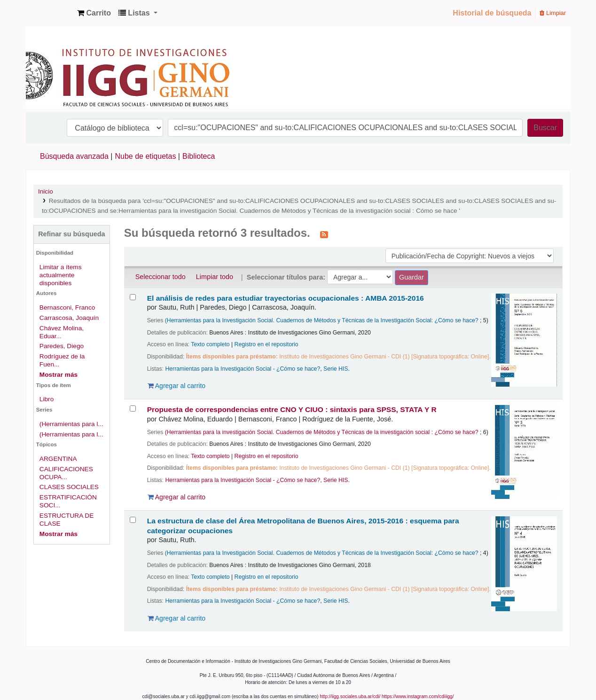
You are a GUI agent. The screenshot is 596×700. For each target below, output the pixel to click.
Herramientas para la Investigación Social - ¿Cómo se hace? (243, 369)
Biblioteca (199, 156)
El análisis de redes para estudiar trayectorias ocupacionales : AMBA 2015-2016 (286, 298)
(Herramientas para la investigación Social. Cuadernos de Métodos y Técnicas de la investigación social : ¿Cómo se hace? (322, 432)
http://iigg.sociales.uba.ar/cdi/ (350, 696)
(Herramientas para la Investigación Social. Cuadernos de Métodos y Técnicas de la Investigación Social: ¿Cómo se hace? (322, 320)
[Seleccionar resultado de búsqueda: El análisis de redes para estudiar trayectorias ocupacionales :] (133, 297)
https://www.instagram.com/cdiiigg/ (418, 696)
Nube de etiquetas (146, 156)
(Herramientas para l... (71, 424)
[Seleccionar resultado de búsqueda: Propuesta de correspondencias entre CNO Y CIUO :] (133, 408)
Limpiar (553, 13)
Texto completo (210, 344)
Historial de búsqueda (492, 13)
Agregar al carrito (177, 386)
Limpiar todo (215, 277)
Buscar (545, 128)
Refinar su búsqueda (71, 234)
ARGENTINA (58, 459)
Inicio (46, 191)
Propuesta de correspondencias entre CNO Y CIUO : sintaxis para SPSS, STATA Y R (292, 409)
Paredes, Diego (62, 346)
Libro (47, 399)
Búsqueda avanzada (74, 156)
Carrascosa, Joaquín (69, 318)
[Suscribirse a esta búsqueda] (324, 234)
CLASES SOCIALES (69, 487)
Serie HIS (336, 369)
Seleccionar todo (161, 277)
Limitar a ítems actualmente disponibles (61, 275)
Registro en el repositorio (267, 344)
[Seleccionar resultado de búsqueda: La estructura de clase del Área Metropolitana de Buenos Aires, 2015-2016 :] (133, 520)
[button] (94, 13)
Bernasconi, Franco (67, 307)
